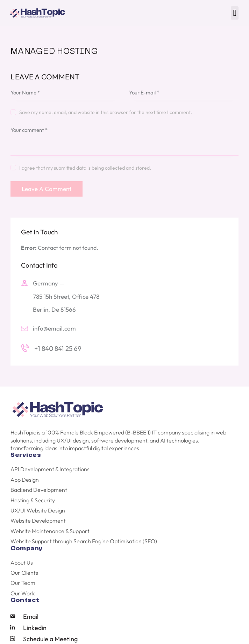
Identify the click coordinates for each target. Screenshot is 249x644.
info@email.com (54, 328)
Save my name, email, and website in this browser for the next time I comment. (106, 112)
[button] (235, 13)
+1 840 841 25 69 (58, 348)
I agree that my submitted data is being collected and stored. (85, 168)
